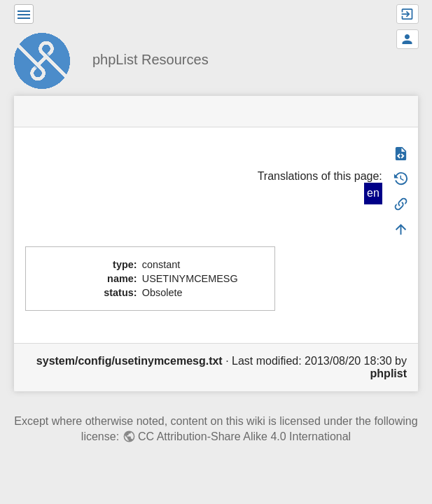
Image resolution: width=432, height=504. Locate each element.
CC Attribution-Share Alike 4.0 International (244, 436)
